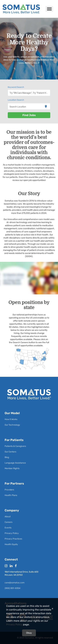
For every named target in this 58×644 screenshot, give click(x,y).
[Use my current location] (46, 106)
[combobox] (29, 93)
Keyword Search (16, 87)
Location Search (16, 100)
